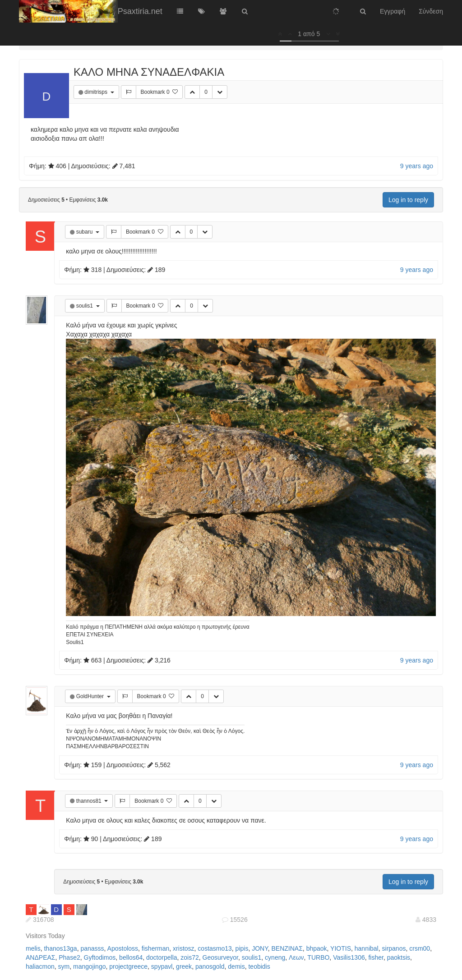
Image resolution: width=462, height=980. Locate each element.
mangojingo (89, 966)
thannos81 (90, 801)
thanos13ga (60, 948)
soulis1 (85, 306)
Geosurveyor (220, 957)
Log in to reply (408, 200)
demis (236, 966)
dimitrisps (97, 92)
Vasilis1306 (349, 957)
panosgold (210, 966)
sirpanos (394, 948)
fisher (376, 957)
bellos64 (131, 957)
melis (33, 948)
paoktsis (399, 957)
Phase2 (69, 957)
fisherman (155, 948)
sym (64, 966)
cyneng (275, 957)
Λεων (296, 957)
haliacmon (40, 966)
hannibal (367, 948)
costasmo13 (215, 948)
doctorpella (162, 957)
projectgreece (128, 966)
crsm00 (420, 948)
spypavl (162, 966)
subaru (85, 232)
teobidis (259, 966)
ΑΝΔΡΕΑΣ (40, 957)
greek (184, 966)
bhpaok (317, 948)
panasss (92, 948)
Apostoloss (123, 948)
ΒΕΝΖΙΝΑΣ (287, 948)
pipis (242, 948)
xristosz (183, 948)
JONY (260, 948)
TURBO (318, 957)
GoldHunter (91, 696)
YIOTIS (341, 948)
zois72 (189, 957)
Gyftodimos (100, 957)
